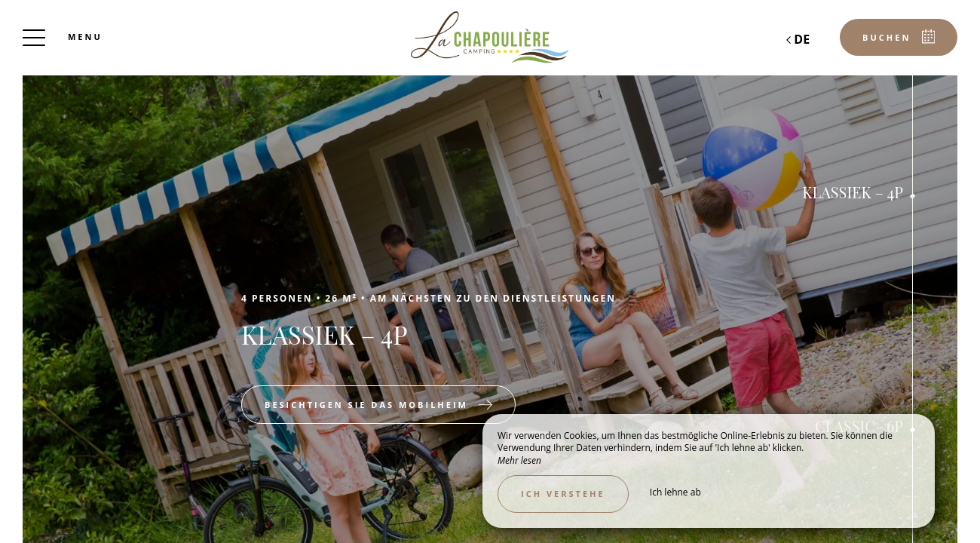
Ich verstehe (563, 494)
